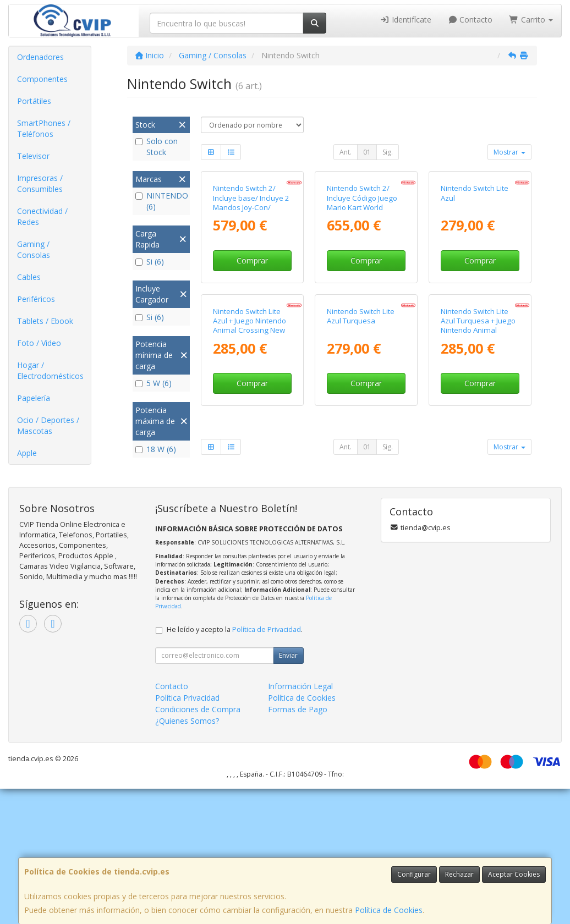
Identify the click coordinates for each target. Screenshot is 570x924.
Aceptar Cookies (514, 874)
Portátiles (34, 101)
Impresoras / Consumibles (40, 183)
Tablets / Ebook (45, 321)
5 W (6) (154, 383)
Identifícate (405, 20)
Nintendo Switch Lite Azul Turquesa (361, 469)
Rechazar (459, 874)
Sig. (388, 152)
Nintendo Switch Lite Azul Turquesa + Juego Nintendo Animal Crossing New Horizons (480, 479)
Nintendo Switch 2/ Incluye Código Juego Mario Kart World (362, 275)
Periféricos (36, 299)
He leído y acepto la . (235, 765)
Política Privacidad (187, 833)
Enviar (288, 791)
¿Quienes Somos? (187, 856)
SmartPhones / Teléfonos (44, 128)
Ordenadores (40, 57)
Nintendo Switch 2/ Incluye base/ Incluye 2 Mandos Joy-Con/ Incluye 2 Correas (251, 279)
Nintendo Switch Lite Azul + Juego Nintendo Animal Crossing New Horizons (250, 479)
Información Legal (300, 821)
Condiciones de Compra (198, 845)
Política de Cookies (389, 910)
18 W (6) (156, 449)
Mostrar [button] (509, 152)
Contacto (470, 20)
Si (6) (150, 262)
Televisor (33, 156)
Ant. (346, 152)
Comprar (252, 337)
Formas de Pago (298, 845)
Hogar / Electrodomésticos (50, 370)
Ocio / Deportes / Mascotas (48, 425)
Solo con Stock (157, 147)
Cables (29, 277)
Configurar (414, 874)
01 (367, 152)
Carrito (531, 20)
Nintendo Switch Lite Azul (475, 270)
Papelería (34, 398)
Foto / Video (39, 343)
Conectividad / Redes (42, 216)
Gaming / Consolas (34, 249)
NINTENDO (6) (161, 201)
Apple (27, 453)
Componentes (42, 79)
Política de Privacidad (267, 765)
